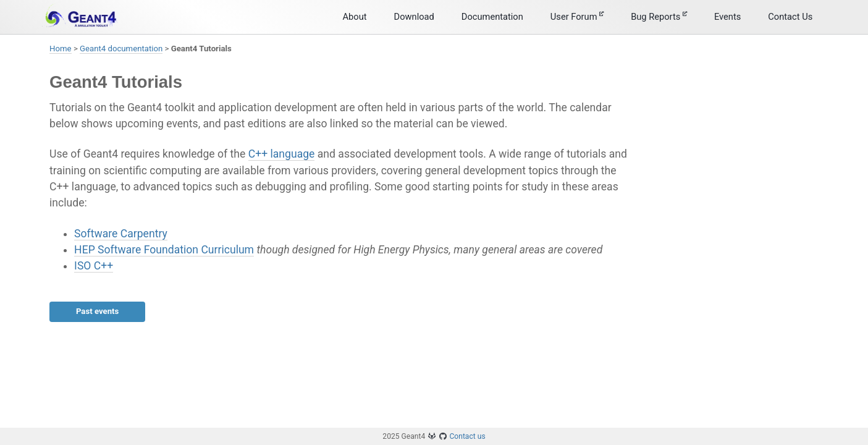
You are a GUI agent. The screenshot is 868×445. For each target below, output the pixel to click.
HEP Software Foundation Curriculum (164, 250)
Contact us (467, 436)
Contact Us (790, 17)
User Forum (577, 17)
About (355, 17)
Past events (97, 311)
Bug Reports (659, 17)
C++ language (282, 154)
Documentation (492, 17)
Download (414, 17)
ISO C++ (94, 266)
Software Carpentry (121, 234)
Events (727, 17)
